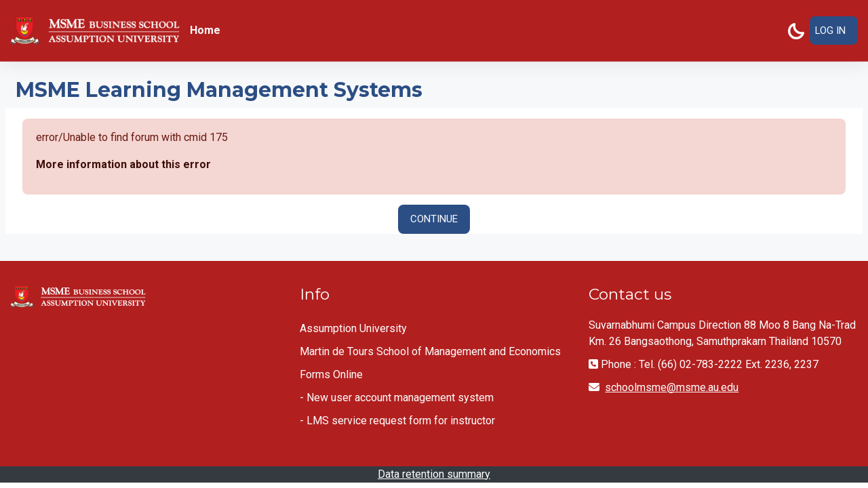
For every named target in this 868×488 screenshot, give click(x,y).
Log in (830, 30)
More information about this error (123, 165)
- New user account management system (397, 398)
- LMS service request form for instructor (397, 421)
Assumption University (353, 328)
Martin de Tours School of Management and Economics (430, 351)
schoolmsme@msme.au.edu (672, 387)
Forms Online (331, 374)
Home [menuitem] (205, 30)
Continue (434, 220)
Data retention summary (434, 474)
